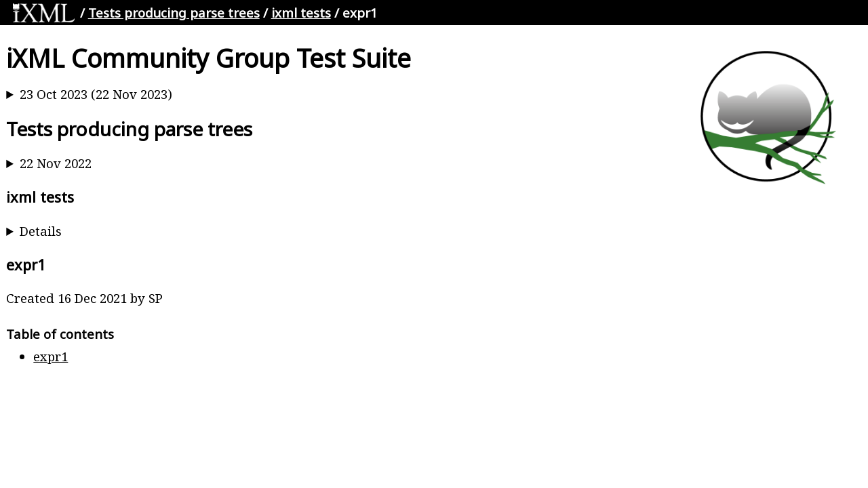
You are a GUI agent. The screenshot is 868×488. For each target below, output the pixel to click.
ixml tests (301, 13)
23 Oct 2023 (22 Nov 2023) (96, 94)
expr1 (51, 356)
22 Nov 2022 (56, 163)
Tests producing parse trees (174, 13)
